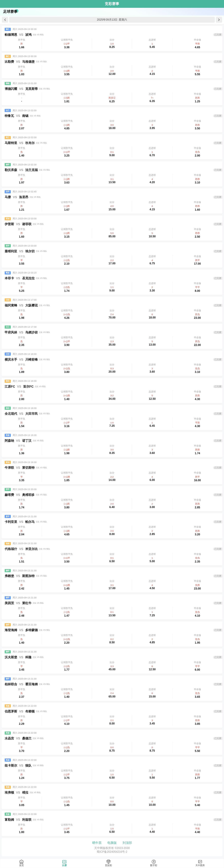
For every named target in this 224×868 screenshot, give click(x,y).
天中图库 (200, 865)
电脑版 (112, 843)
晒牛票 (97, 843)
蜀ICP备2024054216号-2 (112, 852)
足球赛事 (10, 12)
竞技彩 (108, 865)
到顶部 (127, 843)
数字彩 (154, 865)
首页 (22, 865)
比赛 (64, 865)
